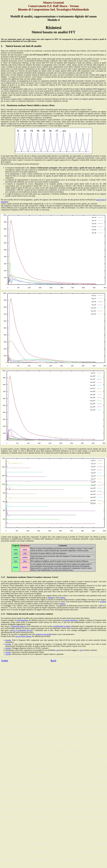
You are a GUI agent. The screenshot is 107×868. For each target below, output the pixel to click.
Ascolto (8, 640)
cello (16, 553)
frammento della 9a (19, 626)
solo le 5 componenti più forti (21, 630)
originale (51, 598)
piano (16, 549)
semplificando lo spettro (62, 626)
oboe (16, 561)
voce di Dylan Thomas (23, 636)
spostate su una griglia (44, 634)
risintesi (62, 598)
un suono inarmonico (71, 620)
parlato (16, 567)
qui (58, 650)
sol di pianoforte (22, 620)
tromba (16, 557)
